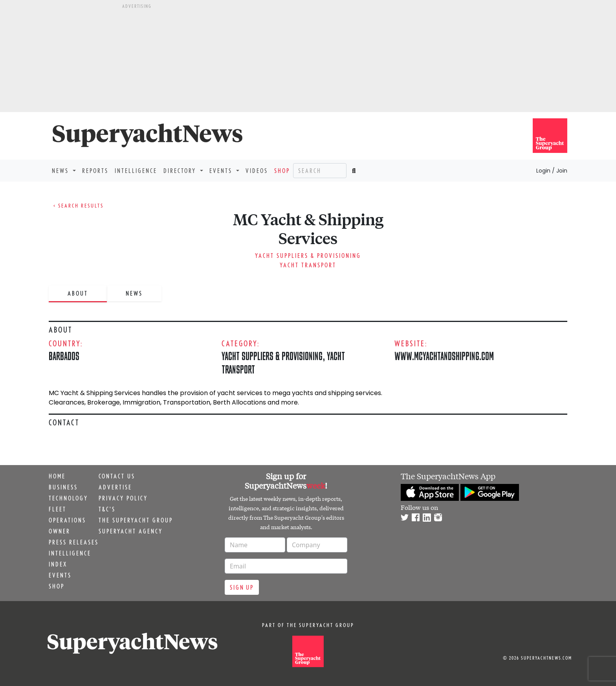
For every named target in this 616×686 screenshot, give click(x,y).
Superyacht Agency (131, 531)
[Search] (320, 171)
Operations (67, 520)
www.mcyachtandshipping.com (444, 356)
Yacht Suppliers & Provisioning (308, 256)
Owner (60, 531)
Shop (282, 171)
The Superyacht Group (136, 520)
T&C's (107, 509)
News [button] (61, 171)
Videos (257, 171)
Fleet (58, 509)
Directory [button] (181, 171)
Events (60, 575)
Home (57, 476)
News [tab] (134, 293)
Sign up (242, 587)
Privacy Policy (123, 498)
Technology (68, 498)
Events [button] (222, 171)
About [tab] (78, 293)
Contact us (117, 476)
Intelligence (136, 171)
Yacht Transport (308, 265)
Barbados (64, 356)
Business (63, 487)
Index (58, 564)
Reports (95, 171)
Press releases (74, 542)
